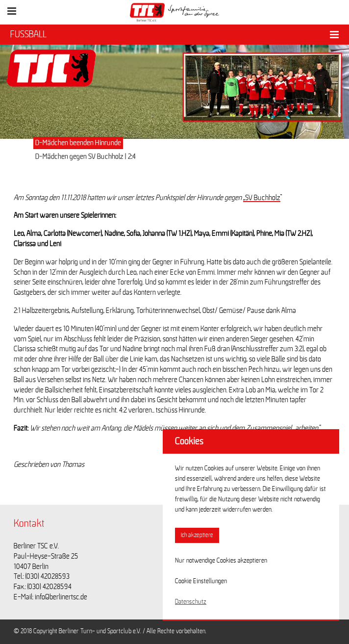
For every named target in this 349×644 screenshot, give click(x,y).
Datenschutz (191, 602)
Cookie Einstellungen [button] (201, 581)
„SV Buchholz (262, 198)
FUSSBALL (28, 34)
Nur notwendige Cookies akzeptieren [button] (221, 561)
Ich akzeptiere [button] (197, 535)
